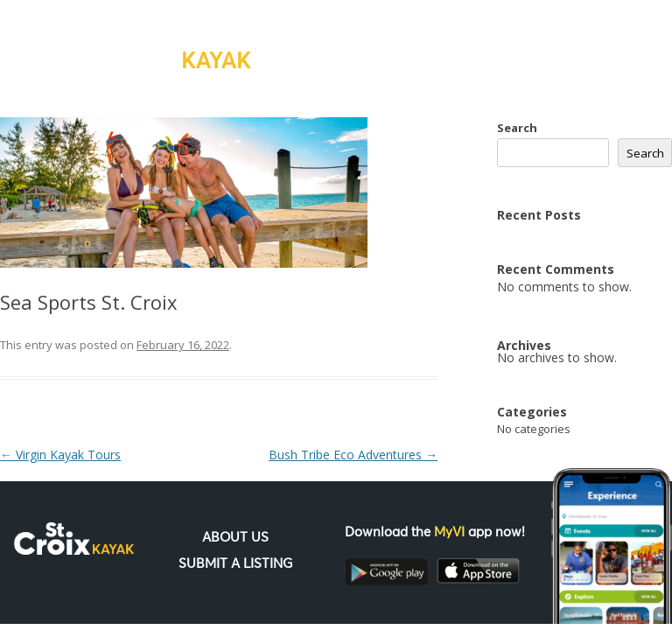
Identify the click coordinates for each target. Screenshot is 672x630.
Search (517, 128)
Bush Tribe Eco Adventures (353, 455)
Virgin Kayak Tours (60, 455)
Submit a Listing (235, 564)
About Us (235, 538)
